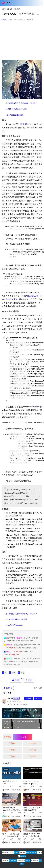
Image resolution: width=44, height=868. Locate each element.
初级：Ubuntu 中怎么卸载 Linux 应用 (32, 809)
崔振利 (4, 19)
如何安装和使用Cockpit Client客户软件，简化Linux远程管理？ (11, 809)
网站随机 (30, 19)
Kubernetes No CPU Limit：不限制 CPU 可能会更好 (32, 783)
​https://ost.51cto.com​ (14, 115)
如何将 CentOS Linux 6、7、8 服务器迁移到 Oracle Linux (32, 835)
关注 (29, 698)
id (37, 407)
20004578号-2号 (31, 853)
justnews (23, 856)
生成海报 (8, 688)
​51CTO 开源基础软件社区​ (16, 109)
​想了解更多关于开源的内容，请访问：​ (21, 103)
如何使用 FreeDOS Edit (10, 783)
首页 (3, 9)
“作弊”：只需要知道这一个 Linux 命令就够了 (11, 835)
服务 (22, 124)
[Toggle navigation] (40, 3)
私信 (38, 698)
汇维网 (16, 853)
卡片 (26, 124)
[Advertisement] (22, 40)
